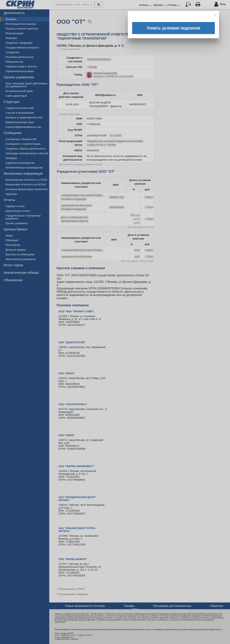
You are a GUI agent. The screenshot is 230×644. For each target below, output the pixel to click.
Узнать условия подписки (174, 28)
